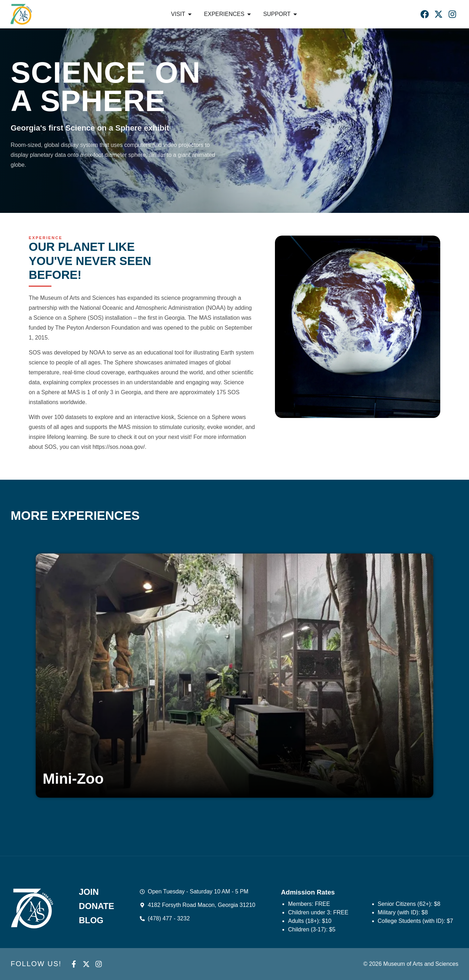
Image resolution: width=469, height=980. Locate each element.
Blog (91, 920)
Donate (96, 906)
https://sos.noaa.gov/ (119, 447)
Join (89, 892)
